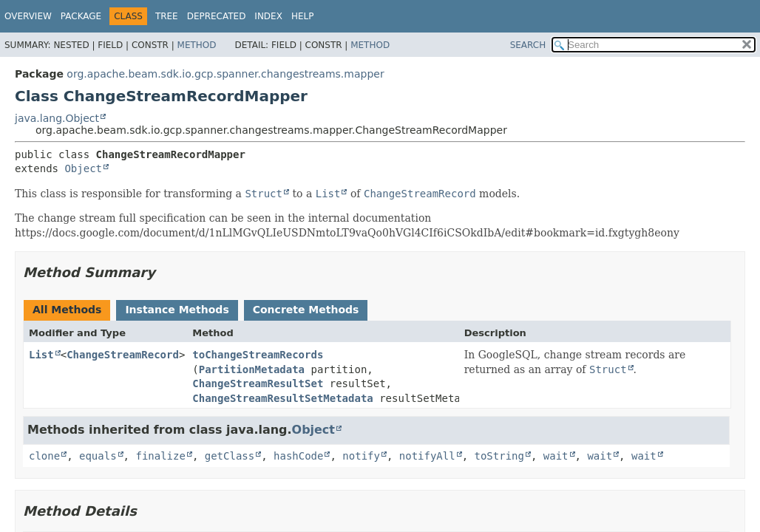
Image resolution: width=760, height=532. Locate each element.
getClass (230, 456)
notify (361, 456)
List (41, 355)
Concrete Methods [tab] (306, 310)
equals (98, 456)
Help (303, 16)
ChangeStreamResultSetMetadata (282, 398)
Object (83, 168)
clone (44, 456)
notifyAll (427, 456)
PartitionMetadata (252, 369)
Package (81, 16)
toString (499, 456)
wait (556, 456)
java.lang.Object (57, 118)
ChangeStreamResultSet (258, 383)
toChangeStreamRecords (258, 355)
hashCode (298, 456)
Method (197, 45)
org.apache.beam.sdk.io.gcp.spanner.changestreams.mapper (225, 74)
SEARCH (528, 45)
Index (268, 16)
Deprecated (217, 16)
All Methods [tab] (67, 310)
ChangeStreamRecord (123, 355)
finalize (160, 456)
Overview (28, 16)
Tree (167, 16)
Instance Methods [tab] (177, 310)
